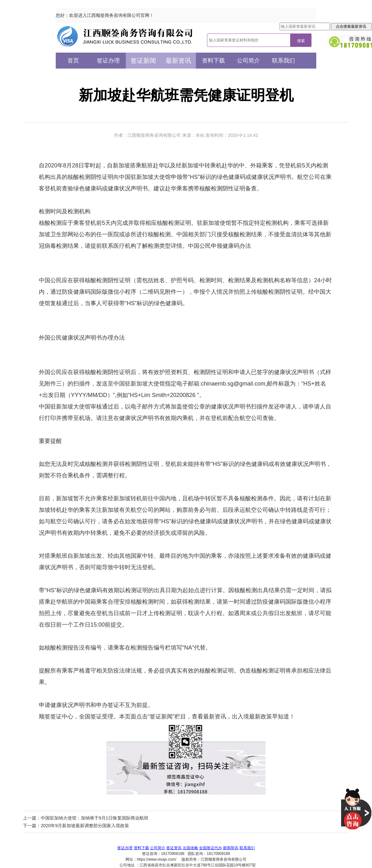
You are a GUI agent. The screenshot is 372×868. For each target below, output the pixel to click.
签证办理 (108, 61)
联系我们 (283, 61)
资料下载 (213, 61)
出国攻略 (190, 848)
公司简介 (248, 61)
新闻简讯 (231, 848)
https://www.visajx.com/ (157, 859)
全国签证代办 (211, 848)
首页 (73, 61)
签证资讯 (174, 848)
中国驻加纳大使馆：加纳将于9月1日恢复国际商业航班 (95, 818)
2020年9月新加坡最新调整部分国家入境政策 (85, 826)
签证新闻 (143, 61)
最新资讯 (178, 61)
